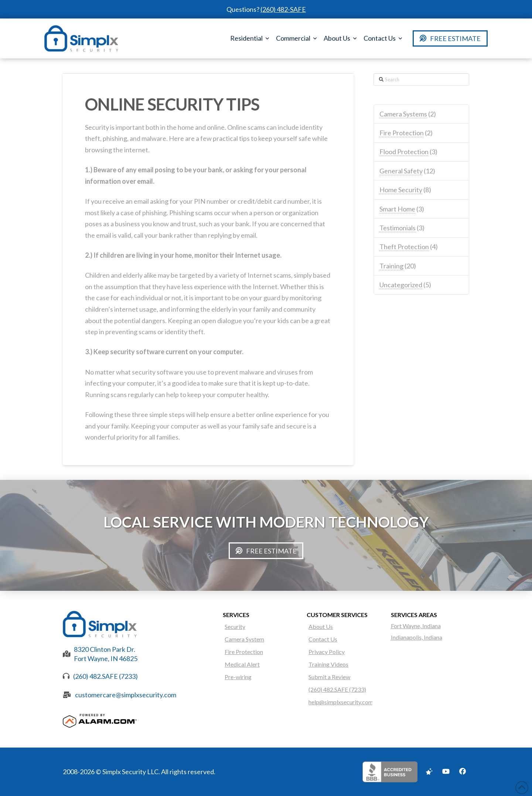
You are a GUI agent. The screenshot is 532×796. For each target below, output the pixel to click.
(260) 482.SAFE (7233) (105, 676)
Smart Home (397, 209)
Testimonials (398, 228)
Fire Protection (402, 133)
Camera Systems (403, 114)
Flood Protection (404, 152)
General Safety (401, 171)
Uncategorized (401, 285)
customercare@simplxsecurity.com (126, 695)
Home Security (401, 190)
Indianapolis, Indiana (417, 637)
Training (391, 266)
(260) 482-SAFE (283, 9)
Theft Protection (404, 247)
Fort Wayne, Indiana (416, 626)
